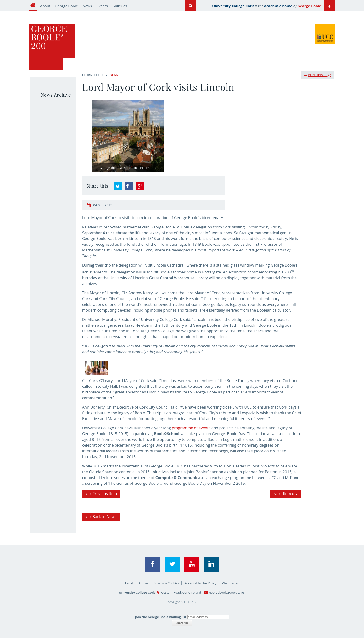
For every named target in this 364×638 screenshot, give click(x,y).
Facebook (153, 564)
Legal (129, 583)
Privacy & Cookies (166, 583)
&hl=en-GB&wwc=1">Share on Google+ (140, 186)
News (87, 6)
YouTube (192, 564)
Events (102, 6)
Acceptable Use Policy (201, 583)
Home (33, 6)
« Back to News (103, 517)
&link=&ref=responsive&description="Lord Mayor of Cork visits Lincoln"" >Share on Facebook (129, 186)
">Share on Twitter (118, 186)
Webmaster (230, 583)
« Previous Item (103, 494)
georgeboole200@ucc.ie (227, 592)
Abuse (143, 583)
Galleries (120, 6)
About (45, 6)
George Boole (66, 6)
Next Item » (284, 494)
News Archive (56, 95)
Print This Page (317, 75)
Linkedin (211, 564)
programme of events (191, 428)
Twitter (172, 564)
